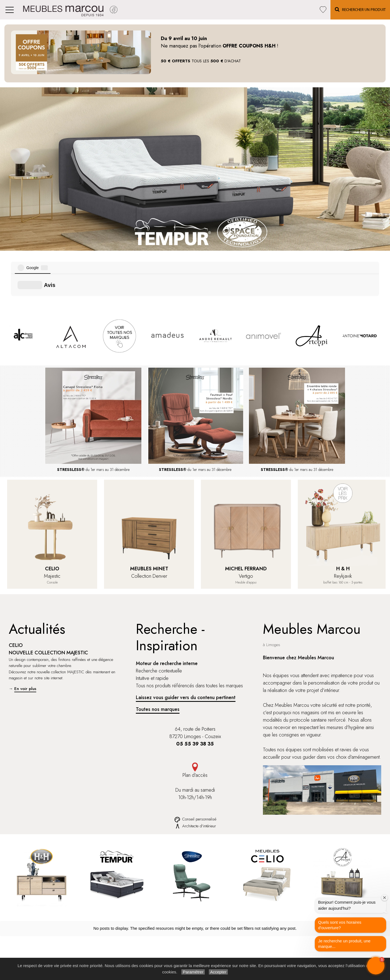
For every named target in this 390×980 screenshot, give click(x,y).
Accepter (218, 972)
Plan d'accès (195, 709)
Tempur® (123, 947)
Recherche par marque (214, 941)
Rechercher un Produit (360, 9)
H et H (121, 935)
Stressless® (126, 941)
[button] (376, 966)
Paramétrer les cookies (293, 947)
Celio (120, 953)
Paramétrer (193, 972)
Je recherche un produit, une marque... (344, 944)
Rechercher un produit (213, 935)
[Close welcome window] (385, 898)
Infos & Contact (287, 953)
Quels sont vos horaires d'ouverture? (340, 925)
